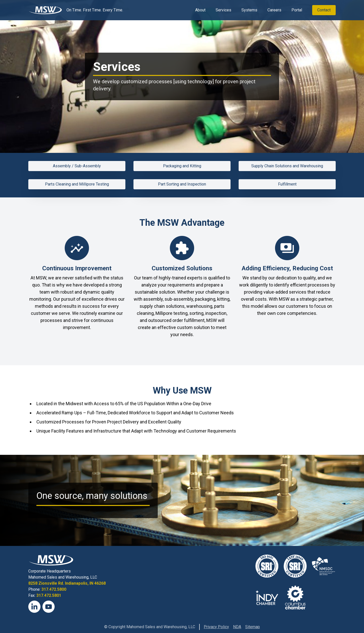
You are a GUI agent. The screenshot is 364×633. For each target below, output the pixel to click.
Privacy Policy (216, 627)
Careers (274, 10)
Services (223, 10)
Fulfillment (287, 184)
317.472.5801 (49, 595)
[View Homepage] (45, 10)
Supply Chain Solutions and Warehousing (287, 166)
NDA (237, 627)
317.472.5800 (54, 589)
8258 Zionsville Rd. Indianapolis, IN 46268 (67, 583)
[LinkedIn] (34, 607)
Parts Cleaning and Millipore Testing (77, 184)
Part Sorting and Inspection (182, 184)
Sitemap (253, 627)
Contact (324, 10)
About (200, 10)
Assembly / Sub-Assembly (77, 166)
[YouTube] (49, 607)
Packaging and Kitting (182, 166)
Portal (297, 10)
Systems (249, 10)
